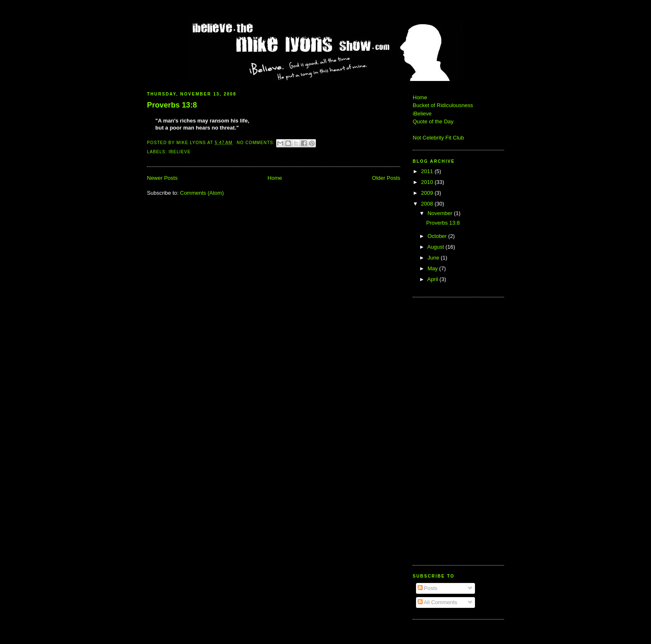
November (441, 213)
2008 (428, 204)
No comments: (257, 143)
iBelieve (180, 152)
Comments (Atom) (202, 193)
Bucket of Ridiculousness (443, 105)
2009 (428, 193)
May (433, 268)
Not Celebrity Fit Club (438, 138)
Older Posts (386, 178)
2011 (428, 171)
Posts (428, 588)
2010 (428, 182)
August (436, 247)
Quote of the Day (433, 121)
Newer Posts (162, 178)
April (433, 279)
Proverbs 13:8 (172, 105)
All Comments (438, 602)
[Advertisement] (438, 430)
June (434, 258)
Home (275, 178)
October (438, 236)
